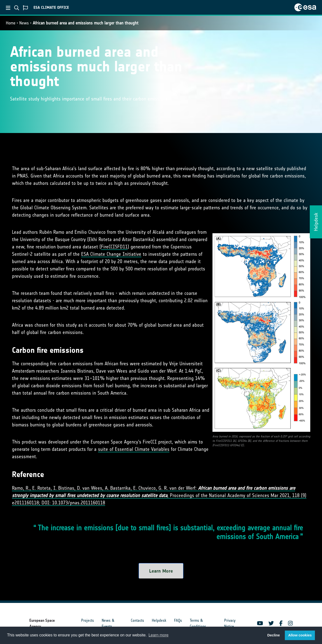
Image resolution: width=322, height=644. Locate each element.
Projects (88, 620)
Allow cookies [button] (300, 635)
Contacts (137, 620)
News (24, 23)
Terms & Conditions (198, 623)
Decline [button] (273, 635)
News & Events (108, 623)
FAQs (178, 620)
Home (11, 23)
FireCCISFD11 (114, 247)
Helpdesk (159, 620)
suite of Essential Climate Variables (134, 449)
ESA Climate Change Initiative (111, 254)
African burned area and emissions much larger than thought (86, 23)
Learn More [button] (161, 571)
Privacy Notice (230, 623)
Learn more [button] (158, 635)
